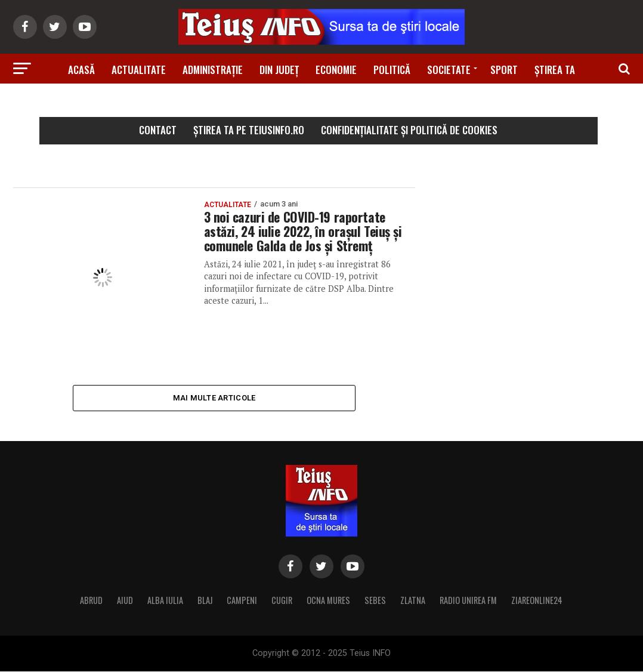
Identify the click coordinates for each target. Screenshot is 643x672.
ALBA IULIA (165, 601)
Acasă (81, 70)
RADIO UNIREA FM (468, 601)
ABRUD (91, 601)
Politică (392, 70)
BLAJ (205, 601)
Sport (504, 70)
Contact (158, 130)
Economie (336, 70)
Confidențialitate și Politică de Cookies (409, 130)
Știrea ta (555, 70)
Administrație (213, 70)
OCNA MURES (328, 601)
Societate (449, 70)
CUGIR (282, 601)
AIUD (125, 601)
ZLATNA (413, 601)
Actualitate (139, 70)
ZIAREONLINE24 (537, 601)
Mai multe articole (214, 398)
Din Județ (279, 70)
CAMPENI (242, 601)
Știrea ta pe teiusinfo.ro (249, 130)
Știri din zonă (321, 103)
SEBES (375, 601)
